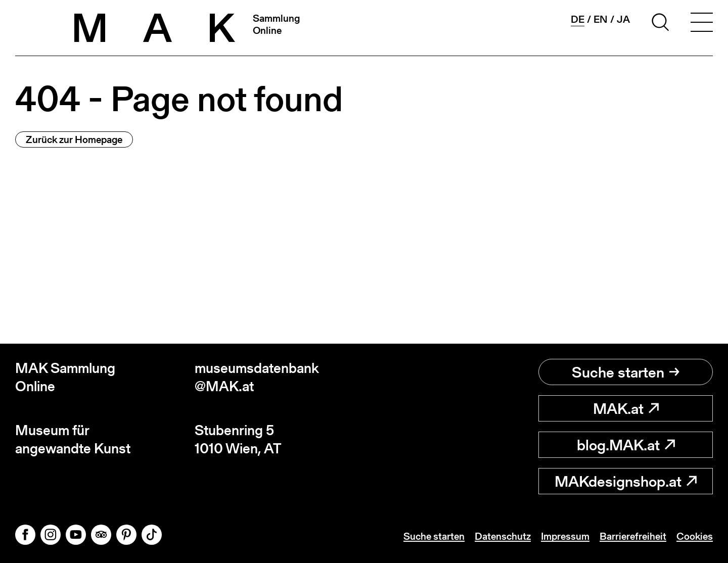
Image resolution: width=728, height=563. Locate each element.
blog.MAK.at (626, 445)
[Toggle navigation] (702, 24)
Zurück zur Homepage (74, 139)
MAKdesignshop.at (626, 481)
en (601, 19)
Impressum (565, 536)
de (578, 19)
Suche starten (626, 372)
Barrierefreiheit (633, 536)
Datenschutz (503, 536)
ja (623, 19)
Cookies (695, 536)
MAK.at (626, 408)
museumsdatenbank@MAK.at (257, 377)
